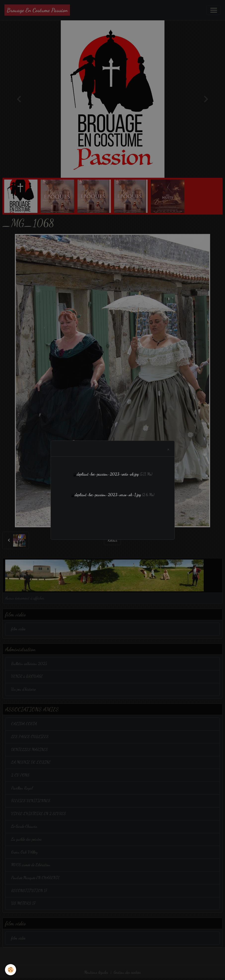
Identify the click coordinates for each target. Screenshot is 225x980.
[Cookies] (11, 970)
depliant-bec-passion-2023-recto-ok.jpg (108, 474)
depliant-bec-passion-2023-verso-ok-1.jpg (108, 495)
